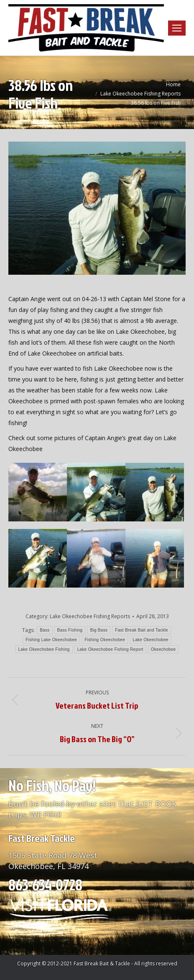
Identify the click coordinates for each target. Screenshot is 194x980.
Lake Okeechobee (151, 640)
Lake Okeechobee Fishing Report (110, 649)
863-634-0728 (45, 885)
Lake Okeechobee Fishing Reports (90, 616)
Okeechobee (163, 649)
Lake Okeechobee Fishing (44, 649)
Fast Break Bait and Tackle (142, 630)
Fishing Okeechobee (105, 640)
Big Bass (99, 630)
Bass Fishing (70, 630)
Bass (45, 630)
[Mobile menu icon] (177, 28)
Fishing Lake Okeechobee (51, 640)
